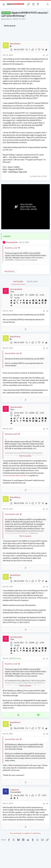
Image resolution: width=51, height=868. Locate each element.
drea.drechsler (12, 242)
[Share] (44, 55)
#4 (47, 429)
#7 (47, 659)
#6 (47, 587)
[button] (4, 4)
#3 (47, 348)
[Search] (48, 4)
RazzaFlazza (8, 19)
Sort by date (18, 281)
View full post (9, 271)
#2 (47, 311)
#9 (47, 804)
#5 (47, 509)
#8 (47, 734)
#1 (47, 55)
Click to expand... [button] (26, 456)
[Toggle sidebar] (43, 4)
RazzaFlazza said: (11, 248)
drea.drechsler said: (12, 353)
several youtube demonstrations (15, 475)
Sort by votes (32, 281)
